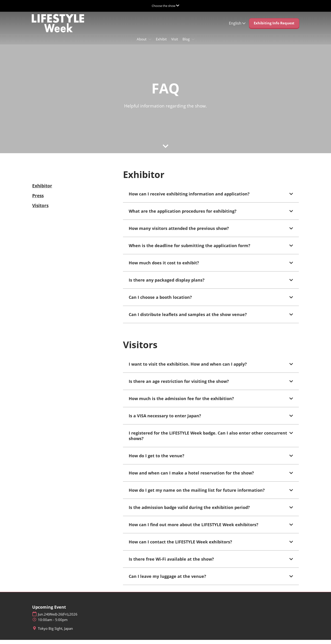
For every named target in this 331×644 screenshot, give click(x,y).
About (142, 43)
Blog (187, 43)
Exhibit (161, 43)
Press (38, 200)
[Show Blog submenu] (193, 44)
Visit (175, 43)
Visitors (40, 210)
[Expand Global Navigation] (165, 6)
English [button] (237, 28)
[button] (274, 28)
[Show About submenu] (150, 44)
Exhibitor (42, 190)
